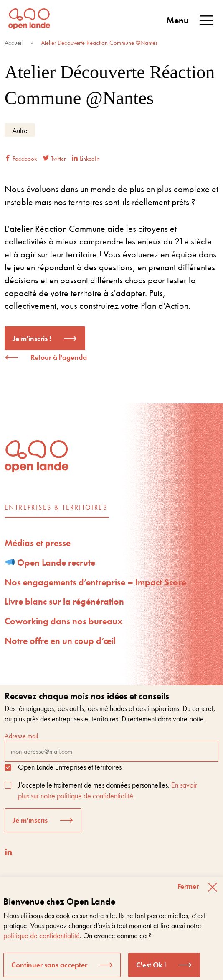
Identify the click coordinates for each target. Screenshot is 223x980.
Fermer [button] (188, 886)
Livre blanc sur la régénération (64, 602)
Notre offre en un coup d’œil (60, 641)
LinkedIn (86, 159)
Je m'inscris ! (32, 338)
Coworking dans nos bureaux (63, 621)
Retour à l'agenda (59, 357)
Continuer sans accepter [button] (49, 965)
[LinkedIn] (8, 852)
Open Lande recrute (51, 563)
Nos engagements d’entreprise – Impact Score (95, 582)
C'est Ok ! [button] (151, 965)
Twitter (54, 159)
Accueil (14, 43)
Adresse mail (111, 747)
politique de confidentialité (42, 935)
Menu (190, 21)
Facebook (21, 159)
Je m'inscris (30, 820)
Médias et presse (38, 543)
